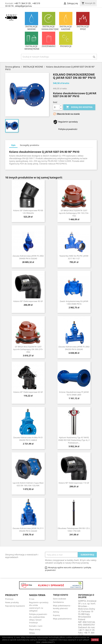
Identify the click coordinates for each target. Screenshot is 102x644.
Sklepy (32, 633)
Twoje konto (61, 595)
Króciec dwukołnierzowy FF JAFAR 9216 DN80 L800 (74, 393)
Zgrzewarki (49, 40)
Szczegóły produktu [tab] (30, 145)
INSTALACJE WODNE (31, 21)
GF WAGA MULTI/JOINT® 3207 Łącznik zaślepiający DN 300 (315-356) (28, 349)
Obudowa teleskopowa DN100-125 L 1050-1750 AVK (74, 530)
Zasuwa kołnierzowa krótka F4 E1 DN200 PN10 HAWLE (28, 439)
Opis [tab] (13, 145)
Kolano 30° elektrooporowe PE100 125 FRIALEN (28, 212)
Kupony (56, 615)
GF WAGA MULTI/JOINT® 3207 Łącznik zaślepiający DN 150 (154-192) (74, 213)
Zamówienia (58, 602)
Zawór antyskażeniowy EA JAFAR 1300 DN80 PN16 (74, 303)
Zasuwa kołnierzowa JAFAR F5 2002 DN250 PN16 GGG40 (74, 348)
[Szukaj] (59, 57)
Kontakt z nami (36, 626)
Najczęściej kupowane (15, 606)
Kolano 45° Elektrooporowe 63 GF (28, 392)
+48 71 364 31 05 (22, 3)
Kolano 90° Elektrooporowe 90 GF (28, 301)
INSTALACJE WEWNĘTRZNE (32, 41)
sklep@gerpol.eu (23, 6)
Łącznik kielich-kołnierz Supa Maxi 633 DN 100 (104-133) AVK (28, 484)
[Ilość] (56, 107)
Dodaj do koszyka (79, 107)
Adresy (56, 612)
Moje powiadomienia (62, 619)
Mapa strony (35, 629)
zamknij (95, 640)
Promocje (66, 40)
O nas (32, 599)
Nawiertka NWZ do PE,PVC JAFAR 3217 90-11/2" (74, 257)
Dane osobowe (59, 599)
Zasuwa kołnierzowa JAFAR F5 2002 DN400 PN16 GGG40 (28, 257)
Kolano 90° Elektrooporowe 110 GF (74, 483)
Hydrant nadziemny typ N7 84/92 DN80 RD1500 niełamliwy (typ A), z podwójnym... (74, 440)
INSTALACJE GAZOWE (66, 21)
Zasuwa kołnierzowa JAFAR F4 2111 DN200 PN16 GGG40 (28, 530)
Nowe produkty (12, 602)
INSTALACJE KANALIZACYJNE (49, 21)
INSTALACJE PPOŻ (83, 21)
